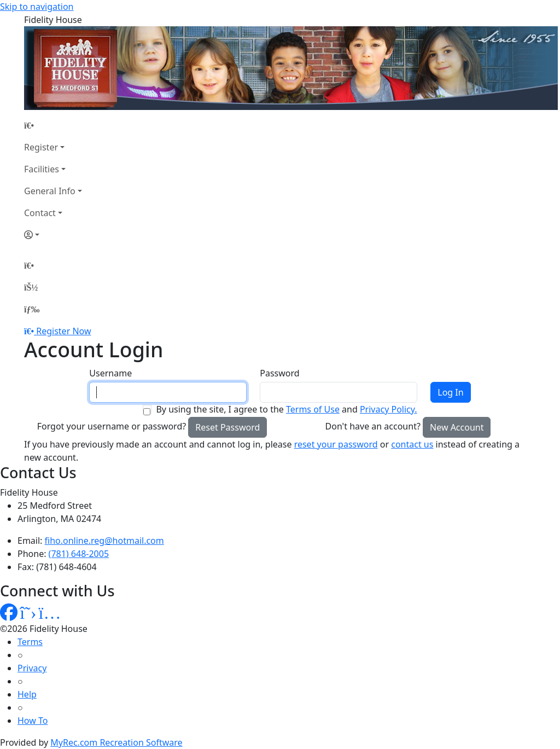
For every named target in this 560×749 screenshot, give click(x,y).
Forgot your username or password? (112, 426)
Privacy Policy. (389, 409)
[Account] (53, 235)
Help (27, 694)
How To (33, 721)
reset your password (336, 444)
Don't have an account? (373, 426)
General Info (50, 191)
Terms (30, 642)
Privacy (32, 668)
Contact (40, 213)
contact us (412, 444)
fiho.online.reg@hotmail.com (104, 541)
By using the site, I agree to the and (286, 409)
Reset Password (227, 427)
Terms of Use (313, 409)
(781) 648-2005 (79, 554)
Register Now (63, 331)
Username (110, 373)
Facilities (42, 169)
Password (279, 373)
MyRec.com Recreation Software (116, 742)
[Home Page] (53, 125)
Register (41, 147)
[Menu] (32, 309)
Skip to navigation (37, 7)
